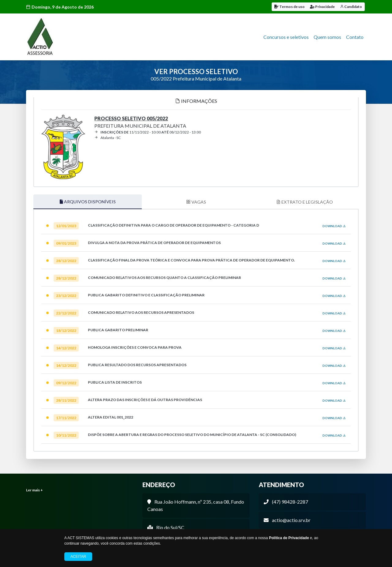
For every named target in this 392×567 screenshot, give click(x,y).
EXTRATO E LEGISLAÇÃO (305, 201)
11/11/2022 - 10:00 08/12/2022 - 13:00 (148, 131)
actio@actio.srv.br (291, 519)
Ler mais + (34, 489)
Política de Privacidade (289, 538)
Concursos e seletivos (286, 37)
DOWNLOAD (334, 225)
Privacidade (322, 7)
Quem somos (327, 37)
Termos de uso (290, 7)
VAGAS (196, 201)
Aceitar (78, 557)
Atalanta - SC (107, 137)
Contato (355, 37)
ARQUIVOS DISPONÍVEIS (88, 201)
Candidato (351, 7)
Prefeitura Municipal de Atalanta (140, 121)
